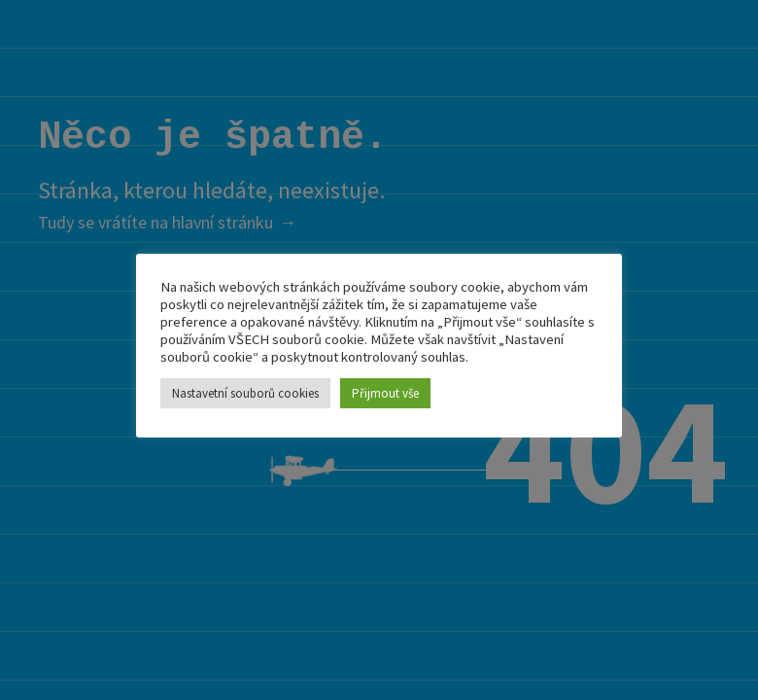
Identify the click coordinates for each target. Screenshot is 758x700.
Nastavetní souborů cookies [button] (245, 393)
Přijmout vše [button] (385, 393)
